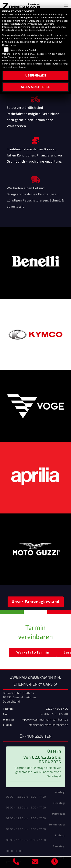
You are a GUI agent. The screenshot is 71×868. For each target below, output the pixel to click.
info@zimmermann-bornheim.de (48, 725)
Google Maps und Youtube (24, 50)
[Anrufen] (16, 862)
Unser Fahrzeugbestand (36, 602)
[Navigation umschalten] (66, 6)
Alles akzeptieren (36, 87)
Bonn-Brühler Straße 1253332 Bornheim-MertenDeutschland (20, 697)
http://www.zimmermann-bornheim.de (44, 720)
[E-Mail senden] (35, 862)
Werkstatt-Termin (33, 652)
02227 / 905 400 (57, 709)
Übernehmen (36, 75)
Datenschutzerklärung (41, 30)
